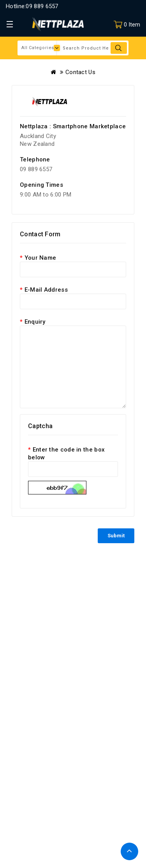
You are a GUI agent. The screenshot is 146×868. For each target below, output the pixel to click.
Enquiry (35, 322)
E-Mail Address (46, 290)
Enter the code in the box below (66, 453)
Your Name (40, 258)
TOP (129, 851)
